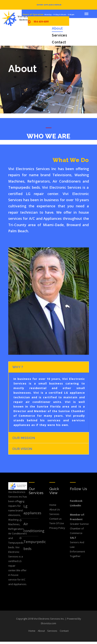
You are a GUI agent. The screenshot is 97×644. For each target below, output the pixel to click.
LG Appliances (31, 512)
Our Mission (24, 439)
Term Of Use (57, 525)
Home (53, 507)
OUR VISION (22, 451)
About (57, 28)
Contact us (56, 521)
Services (59, 35)
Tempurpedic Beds (31, 547)
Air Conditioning (31, 529)
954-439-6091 (41, 21)
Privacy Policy (57, 530)
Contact (59, 42)
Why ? (18, 367)
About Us (55, 512)
